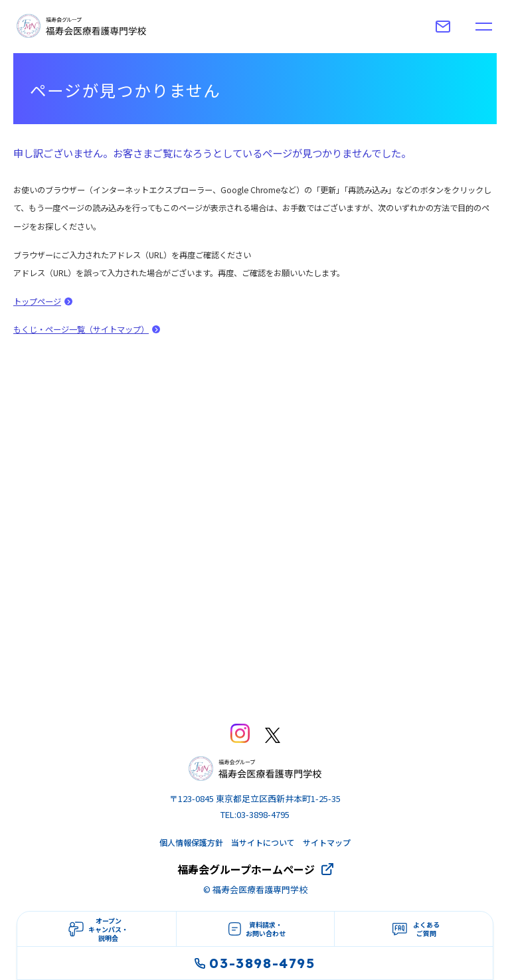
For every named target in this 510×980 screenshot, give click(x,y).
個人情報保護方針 (191, 842)
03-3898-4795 (255, 963)
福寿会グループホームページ (246, 869)
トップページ (37, 301)
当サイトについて (263, 842)
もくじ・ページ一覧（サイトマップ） (81, 329)
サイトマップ (327, 842)
